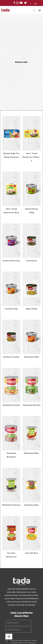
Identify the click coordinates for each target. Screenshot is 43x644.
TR (35, 4)
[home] (10, 10)
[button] (34, 4)
